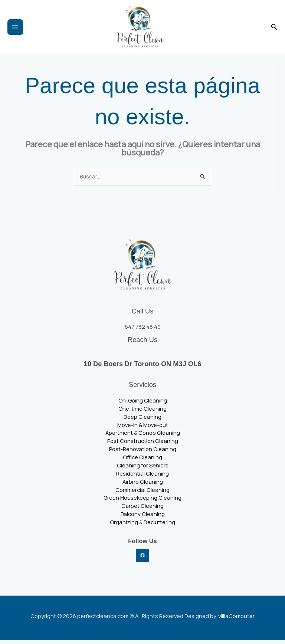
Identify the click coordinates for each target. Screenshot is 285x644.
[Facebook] (142, 559)
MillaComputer (236, 620)
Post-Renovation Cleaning (143, 453)
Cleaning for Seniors (143, 469)
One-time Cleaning (142, 412)
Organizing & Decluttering (142, 526)
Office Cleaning (142, 461)
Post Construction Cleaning (143, 445)
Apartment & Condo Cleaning (143, 437)
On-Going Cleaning (143, 404)
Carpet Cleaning (142, 510)
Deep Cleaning (142, 420)
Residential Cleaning (142, 477)
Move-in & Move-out (143, 428)
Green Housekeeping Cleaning (142, 502)
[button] (274, 29)
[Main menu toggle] (15, 29)
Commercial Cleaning (142, 493)
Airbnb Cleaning (143, 485)
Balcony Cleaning (143, 518)
